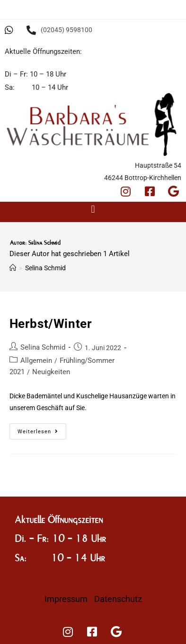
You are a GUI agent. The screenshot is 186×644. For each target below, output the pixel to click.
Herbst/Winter (51, 324)
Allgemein (36, 361)
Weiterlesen (42, 429)
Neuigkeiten (51, 372)
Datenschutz (118, 599)
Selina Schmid (43, 347)
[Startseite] (13, 268)
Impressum (66, 599)
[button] (93, 210)
